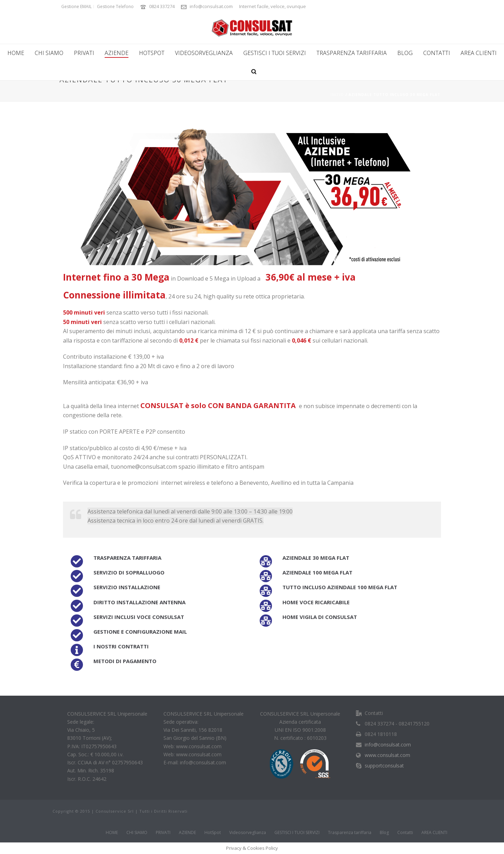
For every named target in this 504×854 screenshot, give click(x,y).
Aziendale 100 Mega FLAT (317, 572)
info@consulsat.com (211, 6)
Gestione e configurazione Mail (140, 632)
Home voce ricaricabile (316, 602)
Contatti (437, 53)
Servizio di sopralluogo (129, 572)
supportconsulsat (384, 766)
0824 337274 (162, 6)
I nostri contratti (121, 646)
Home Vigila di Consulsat (320, 617)
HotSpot (152, 53)
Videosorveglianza (204, 53)
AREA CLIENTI (479, 53)
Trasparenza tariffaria (352, 53)
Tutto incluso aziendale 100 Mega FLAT (340, 587)
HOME (16, 53)
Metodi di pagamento (125, 661)
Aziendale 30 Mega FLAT (316, 558)
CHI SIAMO (49, 53)
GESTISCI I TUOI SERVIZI (275, 53)
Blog (405, 53)
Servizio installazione (127, 587)
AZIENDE (117, 53)
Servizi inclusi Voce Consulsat (139, 617)
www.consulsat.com (387, 755)
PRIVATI (84, 53)
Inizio (337, 95)
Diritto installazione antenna (139, 602)
